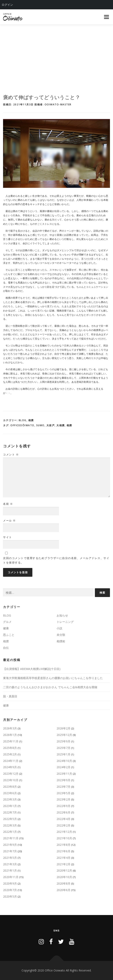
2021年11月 (11, 838)
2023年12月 (11, 774)
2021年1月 (10, 870)
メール (9, 520)
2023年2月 (64, 799)
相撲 (31, 420)
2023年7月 (64, 787)
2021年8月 (64, 845)
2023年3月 (10, 799)
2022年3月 (10, 825)
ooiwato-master (58, 104)
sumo (40, 425)
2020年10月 (64, 877)
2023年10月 (11, 780)
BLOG (23, 420)
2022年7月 (10, 812)
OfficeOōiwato (22, 425)
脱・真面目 (10, 696)
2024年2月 (64, 767)
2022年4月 (64, 819)
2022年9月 (64, 806)
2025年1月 (64, 754)
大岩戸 (51, 425)
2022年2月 (64, 825)
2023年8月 (10, 787)
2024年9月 (10, 767)
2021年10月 (64, 838)
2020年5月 (10, 896)
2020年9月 (10, 883)
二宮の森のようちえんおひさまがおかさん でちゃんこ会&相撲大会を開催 (50, 687)
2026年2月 (64, 728)
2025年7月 (64, 748)
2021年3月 (10, 864)
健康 (6, 628)
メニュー (106, 17)
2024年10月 (64, 761)
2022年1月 (10, 832)
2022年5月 (10, 819)
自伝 (6, 648)
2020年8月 (64, 883)
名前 (8, 504)
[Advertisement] (56, 55)
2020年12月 (64, 870)
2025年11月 (11, 741)
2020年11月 (11, 877)
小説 (59, 628)
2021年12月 (64, 832)
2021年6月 (64, 851)
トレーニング (65, 622)
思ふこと (9, 635)
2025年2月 (10, 754)
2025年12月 (64, 735)
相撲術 (61, 641)
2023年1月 (10, 806)
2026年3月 (10, 728)
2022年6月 (64, 812)
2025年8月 (10, 748)
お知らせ (62, 615)
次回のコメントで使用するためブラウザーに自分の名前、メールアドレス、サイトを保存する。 (56, 560)
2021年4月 (64, 858)
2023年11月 (64, 774)
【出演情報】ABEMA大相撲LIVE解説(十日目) (32, 669)
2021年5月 (10, 858)
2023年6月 (10, 793)
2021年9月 (10, 845)
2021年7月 (10, 851)
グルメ (7, 622)
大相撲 (61, 425)
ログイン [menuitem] (7, 5)
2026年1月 (10, 735)
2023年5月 (64, 793)
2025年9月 (64, 741)
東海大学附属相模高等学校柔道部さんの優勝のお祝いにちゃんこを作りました (53, 678)
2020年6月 (64, 890)
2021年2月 (64, 864)
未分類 (61, 635)
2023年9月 (64, 780)
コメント (11, 454)
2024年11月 (11, 761)
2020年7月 (10, 890)
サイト (8, 537)
